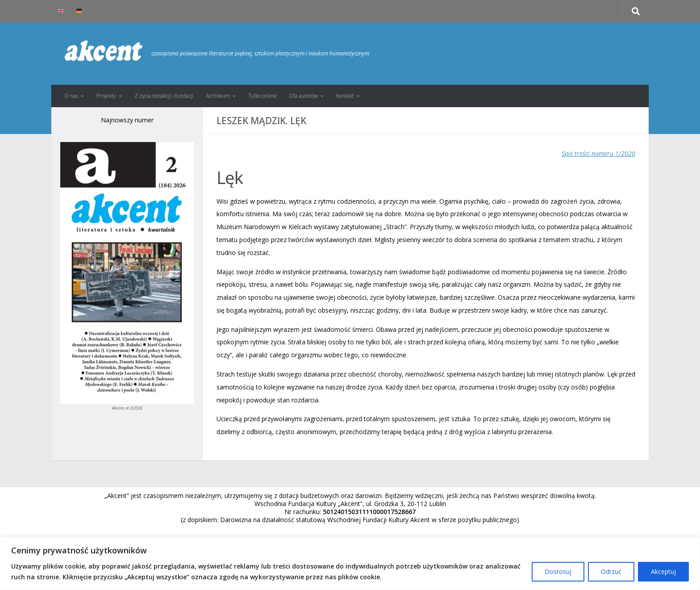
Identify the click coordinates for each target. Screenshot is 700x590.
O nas (71, 96)
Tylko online (262, 96)
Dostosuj (558, 571)
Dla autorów (304, 96)
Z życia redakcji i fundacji (164, 96)
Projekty (106, 96)
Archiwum (218, 96)
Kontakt (345, 96)
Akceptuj (663, 571)
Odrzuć (611, 571)
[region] (350, 563)
